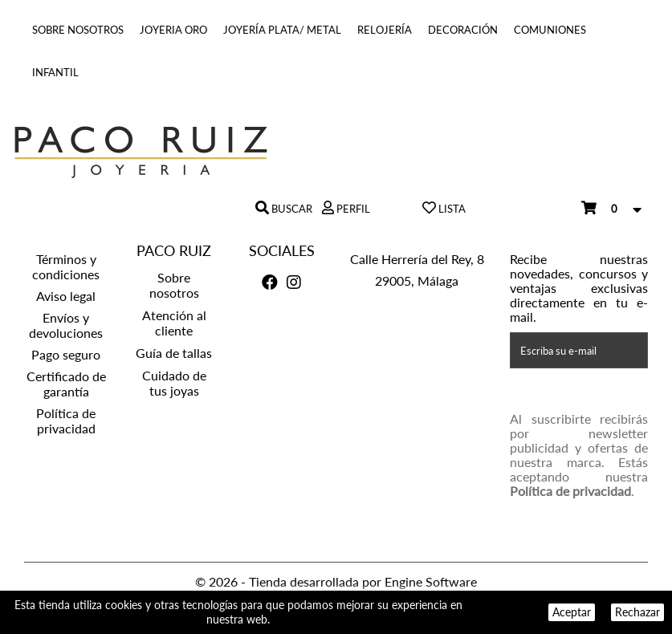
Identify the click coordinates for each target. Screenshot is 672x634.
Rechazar (637, 612)
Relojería (385, 30)
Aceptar (572, 612)
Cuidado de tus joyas (174, 383)
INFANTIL (55, 72)
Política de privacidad (66, 421)
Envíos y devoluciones (66, 325)
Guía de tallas (174, 353)
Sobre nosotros (78, 30)
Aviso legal (66, 296)
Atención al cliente (174, 323)
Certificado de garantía (66, 384)
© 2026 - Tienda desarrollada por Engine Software (336, 581)
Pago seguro (66, 354)
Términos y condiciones (66, 266)
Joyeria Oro (173, 30)
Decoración (463, 30)
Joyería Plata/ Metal (282, 30)
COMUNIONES (550, 30)
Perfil (352, 209)
